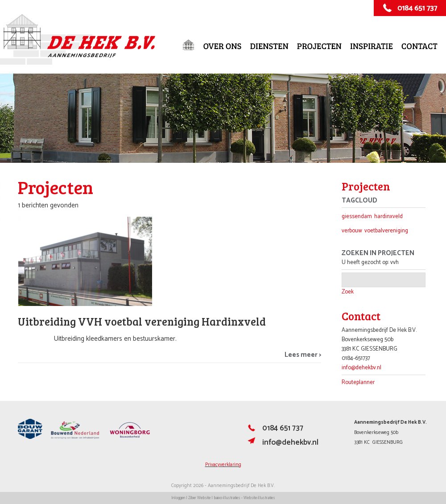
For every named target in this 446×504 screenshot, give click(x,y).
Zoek (348, 292)
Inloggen (178, 498)
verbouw (352, 231)
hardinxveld (388, 217)
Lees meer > (303, 355)
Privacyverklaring (223, 465)
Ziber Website (199, 498)
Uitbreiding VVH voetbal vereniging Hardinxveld (142, 321)
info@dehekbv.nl (361, 368)
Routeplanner (358, 382)
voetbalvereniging (386, 231)
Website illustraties (259, 498)
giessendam (357, 217)
